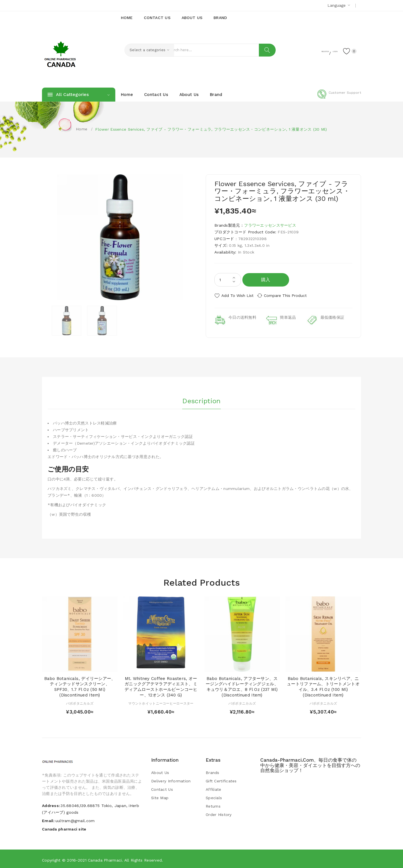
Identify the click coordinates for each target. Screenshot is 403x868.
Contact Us (162, 787)
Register (305, 51)
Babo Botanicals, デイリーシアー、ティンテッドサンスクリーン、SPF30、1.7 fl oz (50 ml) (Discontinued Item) (80, 685)
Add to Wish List (237, 295)
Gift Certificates (221, 779)
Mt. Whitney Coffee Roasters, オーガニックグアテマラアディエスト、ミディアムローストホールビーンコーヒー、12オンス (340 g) (161, 685)
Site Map (160, 796)
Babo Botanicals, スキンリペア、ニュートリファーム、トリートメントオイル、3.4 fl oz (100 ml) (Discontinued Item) (323, 685)
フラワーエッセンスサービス (270, 225)
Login (326, 51)
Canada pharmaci (105, 858)
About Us (160, 771)
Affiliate (214, 787)
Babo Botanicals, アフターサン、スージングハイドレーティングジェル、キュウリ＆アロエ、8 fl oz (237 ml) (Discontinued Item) (242, 685)
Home (82, 129)
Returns (213, 804)
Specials (214, 796)
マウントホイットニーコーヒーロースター (161, 702)
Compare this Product (290, 295)
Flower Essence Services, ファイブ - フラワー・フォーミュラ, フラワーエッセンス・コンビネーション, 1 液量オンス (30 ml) (211, 129)
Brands (213, 771)
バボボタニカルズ (80, 702)
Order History (219, 813)
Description (201, 398)
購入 (266, 280)
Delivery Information (171, 779)
